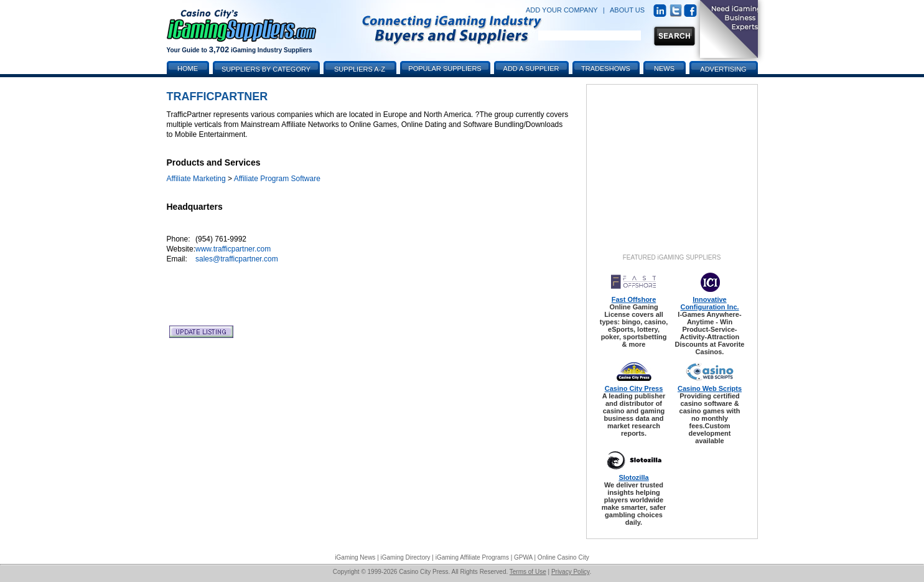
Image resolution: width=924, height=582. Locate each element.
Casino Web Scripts (710, 388)
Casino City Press (634, 388)
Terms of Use (528, 572)
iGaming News (355, 557)
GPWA (523, 557)
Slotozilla (633, 477)
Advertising (723, 69)
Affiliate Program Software (277, 179)
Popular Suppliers (445, 68)
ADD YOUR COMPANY (562, 10)
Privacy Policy (571, 572)
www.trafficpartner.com (233, 249)
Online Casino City (563, 557)
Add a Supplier (531, 68)
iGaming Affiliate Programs (472, 557)
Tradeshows (606, 68)
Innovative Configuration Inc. (709, 303)
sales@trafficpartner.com (237, 259)
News (664, 68)
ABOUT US (627, 10)
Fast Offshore (634, 299)
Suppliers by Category (266, 69)
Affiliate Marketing (196, 179)
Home (188, 68)
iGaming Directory (406, 557)
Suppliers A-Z (360, 69)
